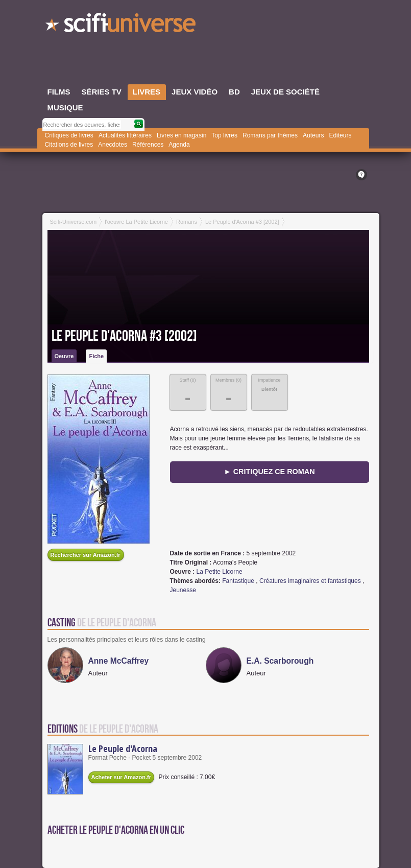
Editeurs (340, 135)
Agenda (179, 145)
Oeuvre (64, 356)
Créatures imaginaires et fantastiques (310, 581)
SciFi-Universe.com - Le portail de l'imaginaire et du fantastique (122, 26)
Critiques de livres (69, 135)
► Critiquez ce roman (269, 472)
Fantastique (238, 581)
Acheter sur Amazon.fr (122, 777)
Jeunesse (183, 590)
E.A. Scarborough (280, 661)
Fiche (96, 356)
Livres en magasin (182, 135)
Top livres (224, 135)
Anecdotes (113, 145)
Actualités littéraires (125, 135)
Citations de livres (69, 145)
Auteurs (313, 135)
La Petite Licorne (220, 572)
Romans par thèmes (270, 135)
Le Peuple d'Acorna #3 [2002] (124, 336)
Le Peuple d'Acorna (123, 748)
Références (148, 145)
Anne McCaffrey (119, 661)
